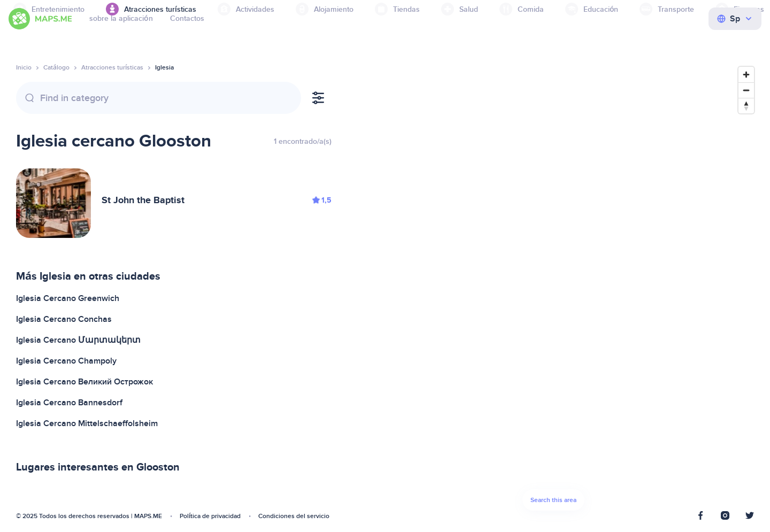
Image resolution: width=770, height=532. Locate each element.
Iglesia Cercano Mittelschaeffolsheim (87, 423)
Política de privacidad (210, 516)
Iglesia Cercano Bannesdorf (69, 403)
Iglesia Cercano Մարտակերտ (78, 340)
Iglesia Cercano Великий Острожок (84, 382)
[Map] (553, 291)
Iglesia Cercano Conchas (64, 319)
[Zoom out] (746, 90)
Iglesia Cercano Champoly (66, 361)
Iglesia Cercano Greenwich (68, 298)
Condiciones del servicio (294, 516)
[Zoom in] (746, 75)
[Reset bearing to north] (746, 106)
